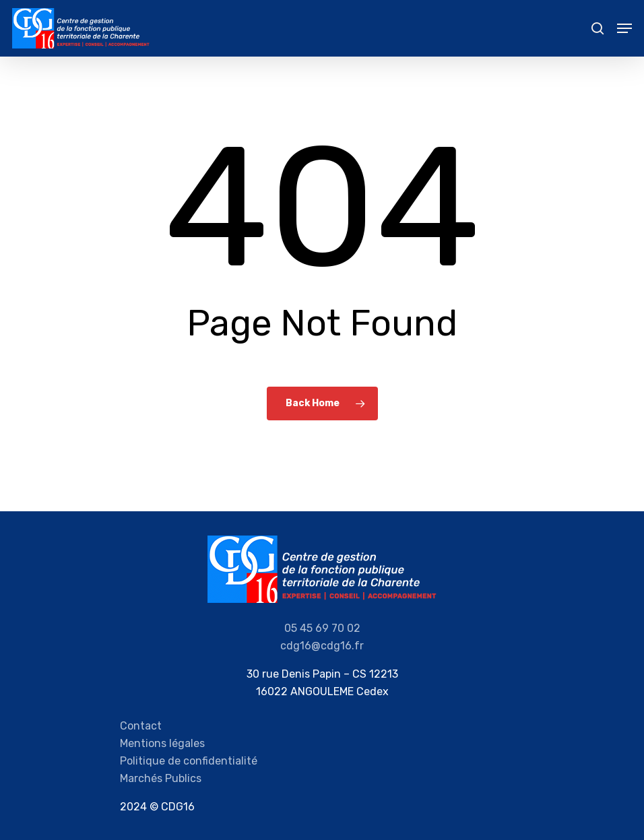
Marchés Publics (161, 778)
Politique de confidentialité (189, 761)
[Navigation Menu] (624, 28)
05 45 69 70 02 (322, 628)
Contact (141, 726)
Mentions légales (162, 743)
